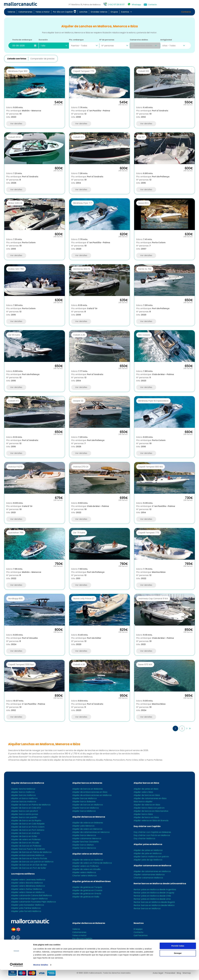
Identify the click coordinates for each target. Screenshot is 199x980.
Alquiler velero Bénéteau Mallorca (28, 886)
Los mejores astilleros (23, 874)
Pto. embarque (76, 40)
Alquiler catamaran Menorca (87, 838)
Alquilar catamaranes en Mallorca (152, 866)
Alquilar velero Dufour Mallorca (27, 889)
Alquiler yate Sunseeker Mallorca (27, 905)
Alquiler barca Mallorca (84, 811)
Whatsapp (136, 5)
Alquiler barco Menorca (84, 835)
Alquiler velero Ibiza (143, 792)
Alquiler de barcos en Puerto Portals (29, 858)
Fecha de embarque (22, 40)
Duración (43, 40)
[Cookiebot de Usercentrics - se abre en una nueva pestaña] (16, 975)
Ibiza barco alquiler (143, 802)
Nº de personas (107, 40)
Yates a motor (43, 12)
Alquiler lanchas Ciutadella (85, 842)
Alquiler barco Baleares (84, 802)
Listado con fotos (17, 59)
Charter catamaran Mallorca (148, 878)
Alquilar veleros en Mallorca (87, 854)
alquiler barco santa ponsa (25, 814)
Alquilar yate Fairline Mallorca (26, 908)
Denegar (178, 963)
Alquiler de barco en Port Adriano (28, 830)
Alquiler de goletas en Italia (86, 897)
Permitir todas (178, 956)
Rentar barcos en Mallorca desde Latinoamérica (160, 884)
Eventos (125, 12)
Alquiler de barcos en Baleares (88, 789)
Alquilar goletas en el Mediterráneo (92, 881)
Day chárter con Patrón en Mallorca (152, 835)
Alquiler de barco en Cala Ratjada (28, 824)
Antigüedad (166, 40)
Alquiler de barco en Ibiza (146, 817)
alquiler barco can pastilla (24, 817)
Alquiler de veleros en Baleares (88, 823)
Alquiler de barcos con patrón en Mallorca (32, 862)
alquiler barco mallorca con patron (151, 857)
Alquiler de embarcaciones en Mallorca (92, 795)
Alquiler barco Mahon (83, 845)
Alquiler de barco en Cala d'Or (26, 808)
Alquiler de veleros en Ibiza (147, 805)
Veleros (11, 12)
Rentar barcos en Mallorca (147, 908)
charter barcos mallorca (24, 802)
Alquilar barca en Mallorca (85, 808)
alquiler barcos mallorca (23, 795)
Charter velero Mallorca (84, 876)
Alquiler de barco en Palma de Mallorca (31, 805)
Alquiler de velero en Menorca (87, 829)
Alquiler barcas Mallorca (84, 798)
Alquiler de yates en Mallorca (148, 850)
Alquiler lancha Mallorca (23, 789)
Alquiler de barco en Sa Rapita (26, 821)
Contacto (152, 5)
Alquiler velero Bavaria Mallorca (27, 883)
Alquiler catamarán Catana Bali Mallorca (31, 895)
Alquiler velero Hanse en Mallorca (28, 892)
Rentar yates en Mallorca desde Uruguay (154, 893)
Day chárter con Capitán (147, 826)
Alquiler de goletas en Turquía (87, 887)
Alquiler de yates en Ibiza (146, 789)
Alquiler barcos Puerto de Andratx (28, 849)
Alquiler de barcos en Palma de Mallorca (31, 852)
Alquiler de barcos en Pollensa (26, 846)
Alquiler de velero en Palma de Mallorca (92, 863)
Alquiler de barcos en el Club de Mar (29, 865)
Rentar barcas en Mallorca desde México (154, 905)
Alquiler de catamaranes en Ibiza (150, 798)
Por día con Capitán (64, 12)
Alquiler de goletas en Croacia (87, 890)
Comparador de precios (42, 59)
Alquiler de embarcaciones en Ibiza (90, 792)
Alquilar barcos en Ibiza (146, 783)
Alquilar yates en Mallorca (148, 844)
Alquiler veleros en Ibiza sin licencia (151, 821)
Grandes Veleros (99, 12)
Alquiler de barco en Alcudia (25, 843)
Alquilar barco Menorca (84, 848)
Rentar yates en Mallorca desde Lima (152, 899)
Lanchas (83, 12)
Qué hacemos (141, 935)
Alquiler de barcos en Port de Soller (29, 868)
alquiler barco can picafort (25, 811)
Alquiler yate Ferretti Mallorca (26, 911)
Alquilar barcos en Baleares (87, 783)
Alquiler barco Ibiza (143, 814)
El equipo (138, 929)
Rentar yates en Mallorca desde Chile (152, 896)
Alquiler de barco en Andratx (25, 833)
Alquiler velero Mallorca (84, 872)
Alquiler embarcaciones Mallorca (28, 855)
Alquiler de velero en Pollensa (26, 839)
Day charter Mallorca (144, 838)
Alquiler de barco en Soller (24, 836)
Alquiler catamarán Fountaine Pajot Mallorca (33, 902)
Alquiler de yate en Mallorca (148, 853)
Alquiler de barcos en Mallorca (28, 783)
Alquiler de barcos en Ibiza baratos (151, 811)
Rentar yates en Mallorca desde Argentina (155, 889)
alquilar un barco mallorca (24, 798)
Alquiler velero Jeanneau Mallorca (28, 880)
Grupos (114, 12)
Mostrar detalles (41, 975)
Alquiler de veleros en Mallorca (88, 860)
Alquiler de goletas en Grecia (87, 894)
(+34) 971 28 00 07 (116, 5)
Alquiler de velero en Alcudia (86, 869)
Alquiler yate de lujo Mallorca (148, 860)
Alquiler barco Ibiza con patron (149, 808)
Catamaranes (25, 12)
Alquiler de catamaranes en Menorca (91, 832)
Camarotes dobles (139, 40)
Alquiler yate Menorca (83, 826)
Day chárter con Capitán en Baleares (152, 832)
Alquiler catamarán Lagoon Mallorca (29, 899)
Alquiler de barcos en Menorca (89, 817)
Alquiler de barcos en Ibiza (147, 795)
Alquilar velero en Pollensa (85, 866)
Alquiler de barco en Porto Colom (28, 827)
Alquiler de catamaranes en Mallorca (152, 871)
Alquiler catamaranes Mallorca (149, 875)
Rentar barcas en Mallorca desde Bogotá (154, 902)
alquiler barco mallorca (23, 792)
